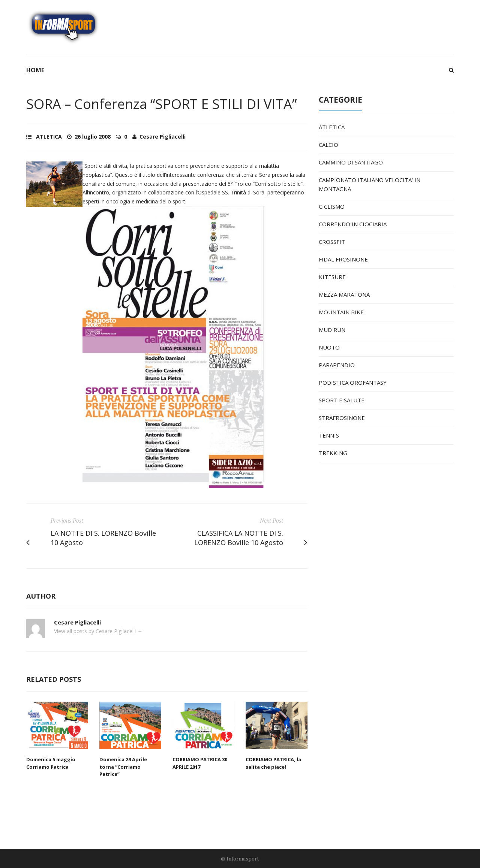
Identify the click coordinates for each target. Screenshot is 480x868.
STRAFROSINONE (342, 418)
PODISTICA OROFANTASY (353, 382)
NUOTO (329, 347)
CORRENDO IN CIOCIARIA (353, 224)
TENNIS (329, 435)
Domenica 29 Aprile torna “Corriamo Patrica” (123, 767)
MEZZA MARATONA (344, 294)
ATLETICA (49, 137)
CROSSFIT (332, 242)
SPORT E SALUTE (342, 400)
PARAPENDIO (337, 365)
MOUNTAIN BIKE (341, 312)
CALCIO (328, 145)
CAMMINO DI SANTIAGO (351, 162)
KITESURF (332, 277)
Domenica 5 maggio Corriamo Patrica (51, 763)
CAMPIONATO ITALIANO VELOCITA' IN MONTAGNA (370, 184)
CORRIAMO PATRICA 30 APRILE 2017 (200, 763)
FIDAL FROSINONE (343, 259)
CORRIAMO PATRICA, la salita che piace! (273, 763)
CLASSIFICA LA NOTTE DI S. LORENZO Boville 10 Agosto (239, 538)
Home (35, 70)
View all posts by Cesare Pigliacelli (98, 631)
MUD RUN (332, 330)
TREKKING (333, 453)
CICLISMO (332, 206)
